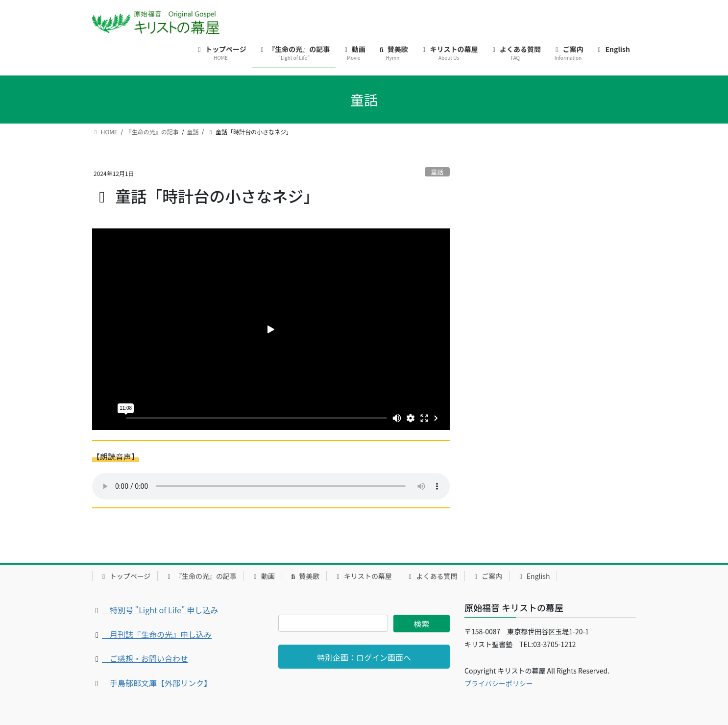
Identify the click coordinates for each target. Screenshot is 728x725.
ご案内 (487, 576)
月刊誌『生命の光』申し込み (157, 634)
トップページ (125, 576)
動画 (263, 576)
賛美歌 (304, 576)
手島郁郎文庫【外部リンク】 (157, 683)
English (533, 576)
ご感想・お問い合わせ (145, 658)
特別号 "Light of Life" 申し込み (160, 610)
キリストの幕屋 (363, 576)
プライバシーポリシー (499, 683)
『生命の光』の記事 (201, 576)
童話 (437, 172)
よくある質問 (432, 576)
